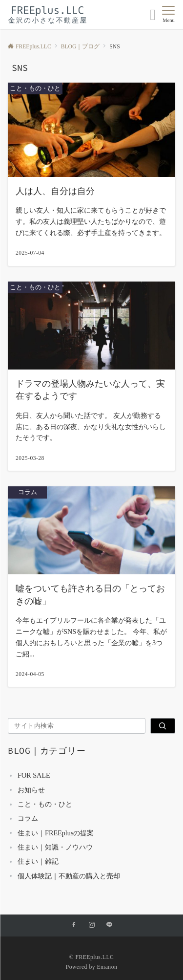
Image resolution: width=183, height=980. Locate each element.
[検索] (163, 726)
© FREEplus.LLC (92, 957)
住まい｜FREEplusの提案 (56, 833)
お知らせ (31, 790)
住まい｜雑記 (38, 861)
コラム (28, 818)
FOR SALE (34, 775)
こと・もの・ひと (45, 804)
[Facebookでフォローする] (74, 926)
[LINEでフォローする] (109, 926)
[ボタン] (153, 18)
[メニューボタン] (169, 15)
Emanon (107, 967)
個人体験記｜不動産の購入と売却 (69, 876)
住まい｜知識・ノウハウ (55, 847)
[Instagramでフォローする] (92, 926)
